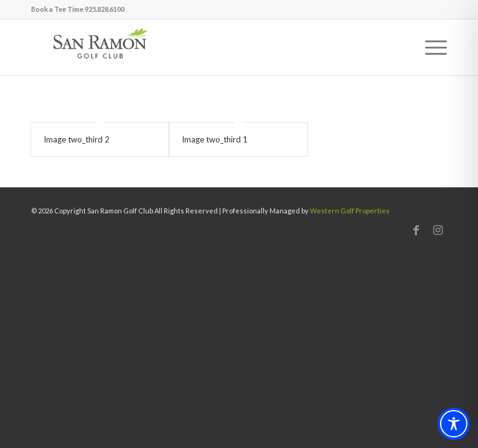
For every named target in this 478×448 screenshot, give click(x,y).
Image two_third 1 (215, 139)
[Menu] (430, 47)
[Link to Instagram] (438, 230)
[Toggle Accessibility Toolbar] (454, 424)
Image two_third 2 (77, 139)
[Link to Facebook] (416, 230)
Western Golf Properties (350, 211)
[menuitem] (430, 47)
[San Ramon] (100, 47)
